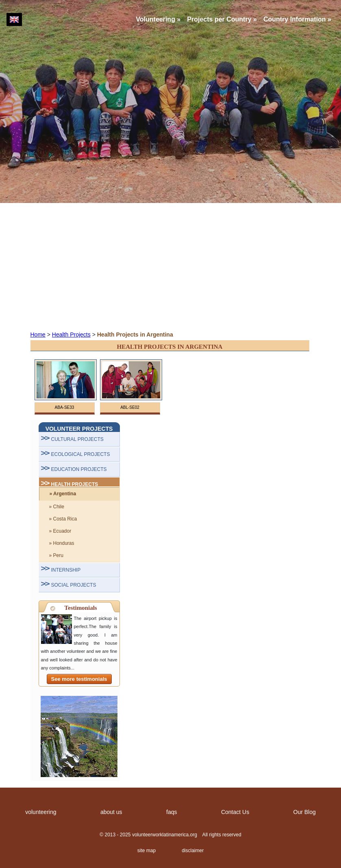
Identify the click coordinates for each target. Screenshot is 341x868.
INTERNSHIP (66, 570)
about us (111, 812)
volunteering (41, 812)
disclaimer (193, 851)
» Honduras (62, 543)
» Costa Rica (63, 519)
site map (147, 851)
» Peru (56, 555)
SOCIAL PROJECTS (74, 585)
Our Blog (305, 812)
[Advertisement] (170, 266)
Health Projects (71, 335)
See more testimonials (79, 679)
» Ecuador (60, 531)
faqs (172, 812)
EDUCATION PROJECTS (79, 469)
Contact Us (235, 812)
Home (38, 335)
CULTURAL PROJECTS (77, 439)
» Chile (57, 507)
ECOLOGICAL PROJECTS (81, 454)
